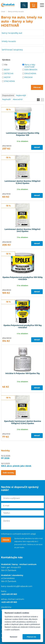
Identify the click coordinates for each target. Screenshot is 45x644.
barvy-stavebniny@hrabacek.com (17, 586)
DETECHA (9, 74)
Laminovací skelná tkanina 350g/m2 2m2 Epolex (22, 230)
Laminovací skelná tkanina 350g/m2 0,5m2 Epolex (22, 182)
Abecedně (18, 99)
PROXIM (28, 77)
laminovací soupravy (12, 50)
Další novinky (8, 473)
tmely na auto (9, 41)
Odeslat (6, 540)
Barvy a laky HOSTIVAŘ (30, 66)
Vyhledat (24, 5)
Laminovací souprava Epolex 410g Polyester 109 (23, 134)
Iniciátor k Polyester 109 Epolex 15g (22, 373)
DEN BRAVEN (31, 70)
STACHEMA (9, 81)
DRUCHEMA (30, 74)
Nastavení (13, 637)
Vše (6, 65)
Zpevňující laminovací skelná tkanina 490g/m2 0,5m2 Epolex (23, 422)
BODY (7, 70)
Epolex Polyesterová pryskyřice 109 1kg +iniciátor (23, 326)
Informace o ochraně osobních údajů (18, 534)
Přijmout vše (31, 637)
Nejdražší (6, 99)
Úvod (3, 11)
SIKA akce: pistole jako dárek (16, 466)
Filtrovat (37, 87)
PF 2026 (5, 458)
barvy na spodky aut (12, 33)
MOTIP (7, 77)
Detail (37, 147)
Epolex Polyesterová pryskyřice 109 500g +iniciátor (23, 278)
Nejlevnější (21, 95)
